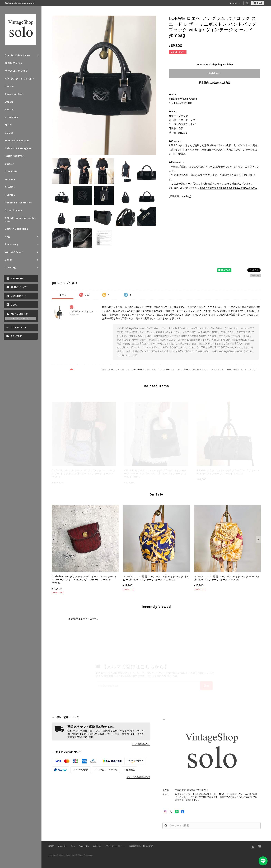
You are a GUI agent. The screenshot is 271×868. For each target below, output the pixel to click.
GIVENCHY (11, 172)
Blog (14, 305)
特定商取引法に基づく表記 (141, 846)
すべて (63, 295)
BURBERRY (12, 117)
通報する (255, 275)
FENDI (9, 125)
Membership (19, 314)
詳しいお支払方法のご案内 (138, 777)
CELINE (9, 86)
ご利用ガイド (19, 296)
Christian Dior (14, 94)
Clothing (10, 268)
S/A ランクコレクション (19, 79)
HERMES (10, 195)
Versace (10, 179)
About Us (235, 3)
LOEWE (9, 102)
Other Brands (14, 210)
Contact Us (84, 846)
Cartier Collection (16, 229)
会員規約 (97, 846)
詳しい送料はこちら (141, 744)
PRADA (9, 110)
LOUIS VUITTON (15, 156)
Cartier (9, 164)
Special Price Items (18, 55)
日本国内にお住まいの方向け (215, 83)
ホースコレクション (17, 71)
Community (19, 327)
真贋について (19, 287)
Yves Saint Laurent (17, 141)
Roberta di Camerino (18, 203)
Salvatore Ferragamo (19, 148)
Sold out (215, 73)
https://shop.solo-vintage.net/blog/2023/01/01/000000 (229, 188)
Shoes (9, 260)
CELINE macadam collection (21, 220)
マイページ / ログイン (21, 319)
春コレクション (14, 63)
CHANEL (10, 187)
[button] (54, 539)
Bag (7, 237)
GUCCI (9, 133)
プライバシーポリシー (115, 846)
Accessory (12, 244)
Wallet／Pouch (14, 252)
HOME (51, 846)
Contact (17, 336)
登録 (206, 686)
